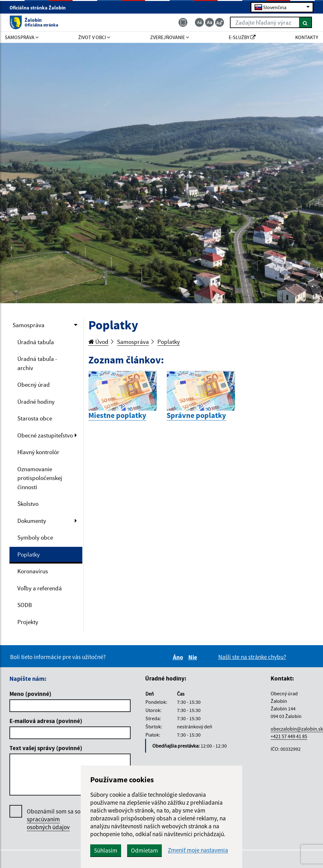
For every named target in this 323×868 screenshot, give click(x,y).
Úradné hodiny (36, 402)
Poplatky (29, 554)
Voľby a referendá (40, 588)
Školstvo (28, 504)
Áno (179, 657)
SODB (25, 605)
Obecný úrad (34, 385)
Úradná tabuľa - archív (37, 363)
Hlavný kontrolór (38, 452)
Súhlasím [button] (106, 850)
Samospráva (29, 325)
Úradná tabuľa (36, 342)
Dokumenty (32, 521)
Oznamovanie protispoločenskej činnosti (40, 478)
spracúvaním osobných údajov (48, 823)
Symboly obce (35, 537)
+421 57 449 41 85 (289, 736)
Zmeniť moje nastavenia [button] (198, 850)
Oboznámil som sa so (54, 819)
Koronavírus (33, 571)
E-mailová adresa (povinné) (46, 721)
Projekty (28, 622)
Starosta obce (35, 418)
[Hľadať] (305, 22)
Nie (194, 657)
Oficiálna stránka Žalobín (40, 8)
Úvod (98, 342)
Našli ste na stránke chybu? (252, 657)
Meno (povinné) (30, 694)
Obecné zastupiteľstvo (45, 435)
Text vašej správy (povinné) (46, 748)
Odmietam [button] (144, 850)
